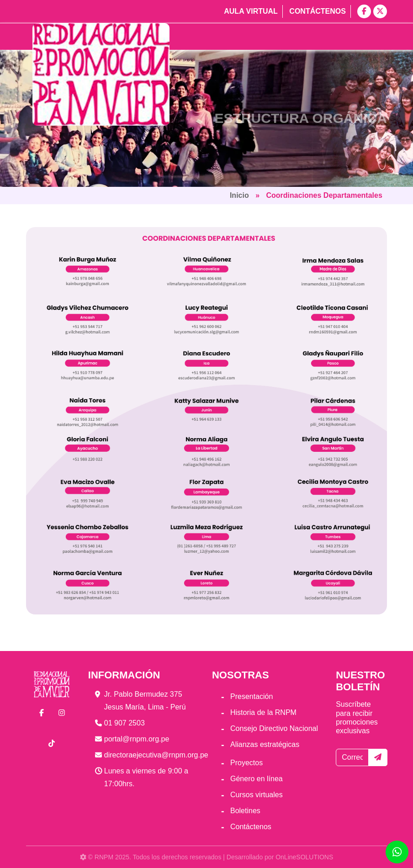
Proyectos (246, 763)
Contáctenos (318, 11)
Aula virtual (251, 11)
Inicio (239, 195)
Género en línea (257, 779)
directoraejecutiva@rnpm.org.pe (156, 755)
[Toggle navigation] (368, 37)
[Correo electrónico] (352, 757)
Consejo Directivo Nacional (274, 728)
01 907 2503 (124, 723)
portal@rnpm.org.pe (137, 739)
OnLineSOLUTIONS (304, 857)
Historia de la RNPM (263, 712)
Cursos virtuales (257, 795)
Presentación (252, 696)
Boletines (245, 811)
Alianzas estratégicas (265, 744)
